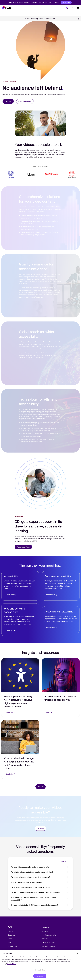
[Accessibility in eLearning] (61, 620)
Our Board (45, 939)
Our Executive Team (48, 943)
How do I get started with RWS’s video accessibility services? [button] (40, 905)
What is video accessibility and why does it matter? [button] (40, 867)
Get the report (66, 3)
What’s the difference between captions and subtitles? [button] (40, 872)
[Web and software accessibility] (20, 620)
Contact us (11, 935)
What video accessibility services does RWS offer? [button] (40, 887)
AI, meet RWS (12, 946)
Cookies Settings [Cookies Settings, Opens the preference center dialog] (40, 970)
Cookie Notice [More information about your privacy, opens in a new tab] (11, 964)
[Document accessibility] (61, 586)
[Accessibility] (20, 586)
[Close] (78, 954)
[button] (6, 8)
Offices (10, 939)
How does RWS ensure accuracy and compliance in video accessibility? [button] (40, 899)
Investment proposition (49, 935)
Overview (45, 931)
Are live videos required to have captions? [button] (40, 882)
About (10, 943)
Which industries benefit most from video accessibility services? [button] (40, 892)
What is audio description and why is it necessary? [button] (40, 877)
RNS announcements (49, 946)
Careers (11, 931)
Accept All (40, 976)
